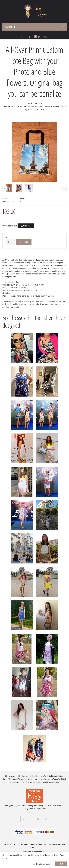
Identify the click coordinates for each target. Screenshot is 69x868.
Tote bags (38, 103)
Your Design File (10, 226)
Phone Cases (53, 782)
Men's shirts (46, 776)
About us (8, 845)
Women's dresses (43, 779)
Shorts (55, 776)
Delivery (24, 845)
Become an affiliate (57, 845)
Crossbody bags (17, 782)
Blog (16, 845)
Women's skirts (58, 779)
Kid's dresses (23, 776)
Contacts (34, 848)
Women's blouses (26, 779)
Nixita (22, 199)
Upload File (26, 226)
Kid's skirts (34, 776)
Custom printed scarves (36, 782)
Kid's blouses (10, 776)
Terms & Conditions (38, 845)
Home (30, 103)
